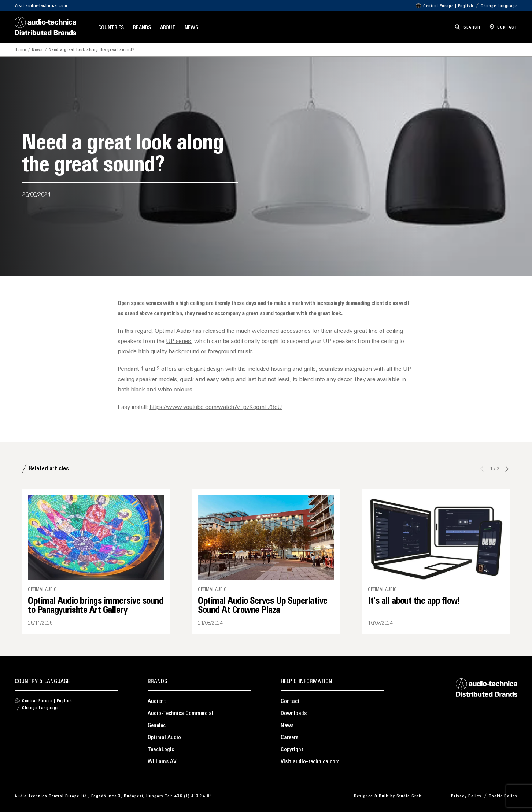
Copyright (292, 750)
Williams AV (162, 762)
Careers (289, 738)
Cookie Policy (503, 796)
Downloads (294, 714)
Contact (290, 701)
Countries (111, 28)
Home (20, 50)
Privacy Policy (466, 796)
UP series (178, 342)
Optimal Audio (164, 738)
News (191, 28)
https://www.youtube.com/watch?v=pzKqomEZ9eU (216, 407)
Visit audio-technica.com (41, 6)
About (168, 28)
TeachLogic (161, 750)
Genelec (157, 726)
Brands (142, 28)
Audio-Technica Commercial (180, 714)
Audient (157, 701)
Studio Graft (409, 796)
